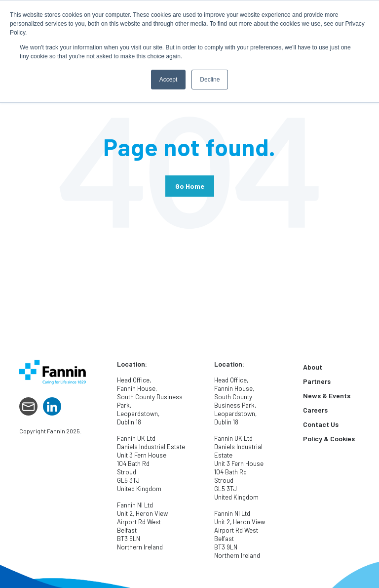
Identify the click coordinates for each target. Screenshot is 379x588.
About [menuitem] (313, 367)
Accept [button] (169, 80)
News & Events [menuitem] (327, 396)
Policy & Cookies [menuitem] (329, 439)
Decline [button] (210, 80)
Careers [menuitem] (315, 410)
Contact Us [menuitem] (321, 424)
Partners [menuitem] (317, 381)
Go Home (190, 186)
